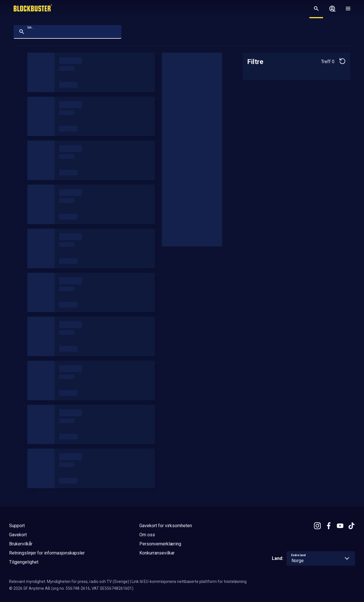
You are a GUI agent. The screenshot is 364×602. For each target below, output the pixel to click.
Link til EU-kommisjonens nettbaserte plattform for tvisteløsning (189, 582)
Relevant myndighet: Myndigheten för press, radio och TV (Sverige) (69, 582)
